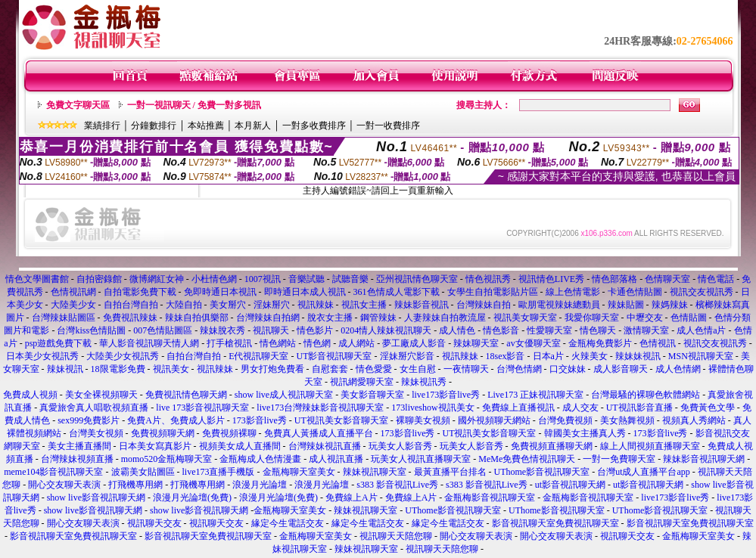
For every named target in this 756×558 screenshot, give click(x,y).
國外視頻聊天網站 (494, 420)
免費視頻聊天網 (163, 433)
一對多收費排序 (314, 126)
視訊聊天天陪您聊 (396, 536)
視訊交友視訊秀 (702, 292)
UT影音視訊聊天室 (334, 356)
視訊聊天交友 (154, 523)
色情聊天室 (667, 279)
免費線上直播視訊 (518, 408)
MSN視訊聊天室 (701, 356)
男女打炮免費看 (272, 369)
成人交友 (580, 408)
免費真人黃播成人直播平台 (319, 433)
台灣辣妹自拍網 (268, 318)
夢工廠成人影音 (414, 343)
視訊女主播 (364, 305)
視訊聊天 (271, 330)
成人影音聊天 (621, 369)
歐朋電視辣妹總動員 (559, 305)
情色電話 (716, 279)
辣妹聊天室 (476, 343)
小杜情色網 (214, 279)
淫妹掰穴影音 (407, 356)
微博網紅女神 (157, 279)
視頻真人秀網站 (694, 420)
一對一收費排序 (388, 126)
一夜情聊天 (466, 369)
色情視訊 (658, 343)
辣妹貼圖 (626, 305)
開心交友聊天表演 (64, 485)
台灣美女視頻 (96, 433)
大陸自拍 (184, 305)
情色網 (317, 343)
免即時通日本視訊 (220, 292)
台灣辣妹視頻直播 (77, 459)
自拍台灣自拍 (131, 305)
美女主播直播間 (79, 446)
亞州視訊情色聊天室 (417, 279)
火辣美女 (590, 356)
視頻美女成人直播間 (240, 446)
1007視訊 (263, 279)
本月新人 (253, 126)
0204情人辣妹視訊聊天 (386, 330)
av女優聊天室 (533, 343)
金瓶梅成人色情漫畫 (260, 459)
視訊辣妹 (316, 305)
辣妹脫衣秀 (222, 330)
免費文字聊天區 (78, 105)
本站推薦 (206, 126)
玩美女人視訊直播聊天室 (421, 459)
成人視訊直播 (336, 459)
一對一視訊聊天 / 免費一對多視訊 (194, 105)
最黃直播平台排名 (450, 472)
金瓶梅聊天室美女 (299, 472)
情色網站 (278, 343)
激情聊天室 (646, 330)
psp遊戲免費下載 (59, 343)
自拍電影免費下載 (140, 292)
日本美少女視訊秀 (42, 356)
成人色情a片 (701, 330)
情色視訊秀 (488, 279)
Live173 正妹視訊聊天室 (535, 395)
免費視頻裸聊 (229, 433)
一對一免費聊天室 (619, 459)
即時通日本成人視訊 (305, 292)
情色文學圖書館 (37, 279)
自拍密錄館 (99, 279)
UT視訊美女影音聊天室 (341, 420)
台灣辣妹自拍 (484, 305)
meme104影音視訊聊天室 (53, 472)
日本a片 (548, 356)
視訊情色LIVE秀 (551, 279)
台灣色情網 (519, 369)
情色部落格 (614, 279)
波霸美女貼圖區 (143, 472)
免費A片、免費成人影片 (176, 420)
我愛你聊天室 (592, 318)
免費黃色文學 (708, 408)
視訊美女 (171, 369)
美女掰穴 (228, 305)
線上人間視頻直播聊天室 (650, 446)
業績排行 (102, 126)
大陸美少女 (73, 305)
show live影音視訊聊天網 (96, 498)
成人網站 (356, 343)
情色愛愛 (374, 369)
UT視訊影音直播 (639, 408)
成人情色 (457, 330)
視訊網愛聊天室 (362, 382)
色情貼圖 (689, 318)
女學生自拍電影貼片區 (493, 292)
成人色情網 (678, 369)
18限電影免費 (118, 369)
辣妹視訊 (65, 369)
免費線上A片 (352, 498)
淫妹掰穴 (272, 305)
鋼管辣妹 (378, 318)
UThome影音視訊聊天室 (542, 472)
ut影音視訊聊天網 (570, 485)
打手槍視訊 (229, 343)
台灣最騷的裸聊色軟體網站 (646, 395)
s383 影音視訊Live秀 (397, 485)
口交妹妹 (568, 369)
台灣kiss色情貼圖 (91, 330)
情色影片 (315, 330)
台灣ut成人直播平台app (644, 472)
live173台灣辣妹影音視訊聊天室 (320, 408)
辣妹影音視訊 (422, 305)
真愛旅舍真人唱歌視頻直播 (94, 408)
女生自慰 (418, 369)
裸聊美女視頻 (423, 420)
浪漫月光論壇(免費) (192, 498)
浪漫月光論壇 (260, 485)
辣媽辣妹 (670, 305)
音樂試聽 (306, 279)
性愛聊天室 (549, 330)
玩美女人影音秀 (400, 446)
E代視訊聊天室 (258, 356)
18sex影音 (506, 356)
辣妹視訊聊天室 (375, 472)
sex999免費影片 (89, 420)
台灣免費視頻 (565, 420)
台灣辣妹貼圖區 (64, 318)
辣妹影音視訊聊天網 (704, 459)
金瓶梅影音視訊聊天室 (490, 498)
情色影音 (501, 330)
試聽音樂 (350, 279)
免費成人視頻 (30, 395)
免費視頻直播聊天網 (552, 446)
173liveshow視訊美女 (432, 408)
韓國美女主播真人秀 (585, 433)
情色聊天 (598, 330)
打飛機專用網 (135, 485)
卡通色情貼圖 (635, 292)
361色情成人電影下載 (397, 292)
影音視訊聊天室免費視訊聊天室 (555, 523)
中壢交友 (645, 318)
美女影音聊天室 (372, 395)
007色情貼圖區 (163, 330)
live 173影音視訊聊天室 (202, 408)
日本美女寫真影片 (155, 446)
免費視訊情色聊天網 (186, 395)
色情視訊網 (73, 292)
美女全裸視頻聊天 (101, 395)
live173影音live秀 (446, 395)
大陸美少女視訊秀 (123, 356)
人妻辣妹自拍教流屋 (445, 318)
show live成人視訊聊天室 (284, 395)
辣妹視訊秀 (424, 382)
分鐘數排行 (154, 126)
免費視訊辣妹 (130, 318)
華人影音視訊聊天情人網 (149, 343)
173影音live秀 (260, 420)
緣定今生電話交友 (288, 523)
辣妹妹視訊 (638, 356)
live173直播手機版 (219, 472)
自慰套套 (330, 369)
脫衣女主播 (330, 318)
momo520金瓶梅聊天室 (167, 459)
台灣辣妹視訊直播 (325, 446)
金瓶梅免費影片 (600, 343)
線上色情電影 (573, 292)
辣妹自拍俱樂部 (197, 318)
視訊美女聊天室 (525, 318)
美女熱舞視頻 (627, 420)
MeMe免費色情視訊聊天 (527, 459)
